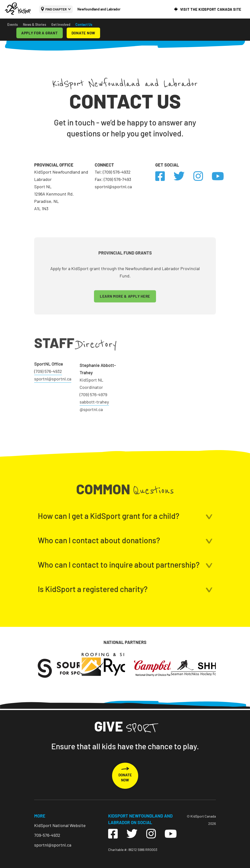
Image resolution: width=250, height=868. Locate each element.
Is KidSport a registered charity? (93, 615)
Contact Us (84, 25)
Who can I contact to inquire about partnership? (119, 591)
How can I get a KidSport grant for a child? (109, 542)
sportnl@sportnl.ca (53, 845)
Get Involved (61, 25)
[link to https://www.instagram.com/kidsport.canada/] (203, 176)
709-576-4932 (47, 835)
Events (13, 25)
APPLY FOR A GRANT (40, 33)
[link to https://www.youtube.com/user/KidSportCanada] (218, 176)
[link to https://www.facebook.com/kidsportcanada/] (164, 176)
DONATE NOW (83, 33)
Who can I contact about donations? (99, 567)
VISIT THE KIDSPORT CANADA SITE (211, 9)
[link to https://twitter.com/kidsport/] (183, 176)
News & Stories (35, 25)
